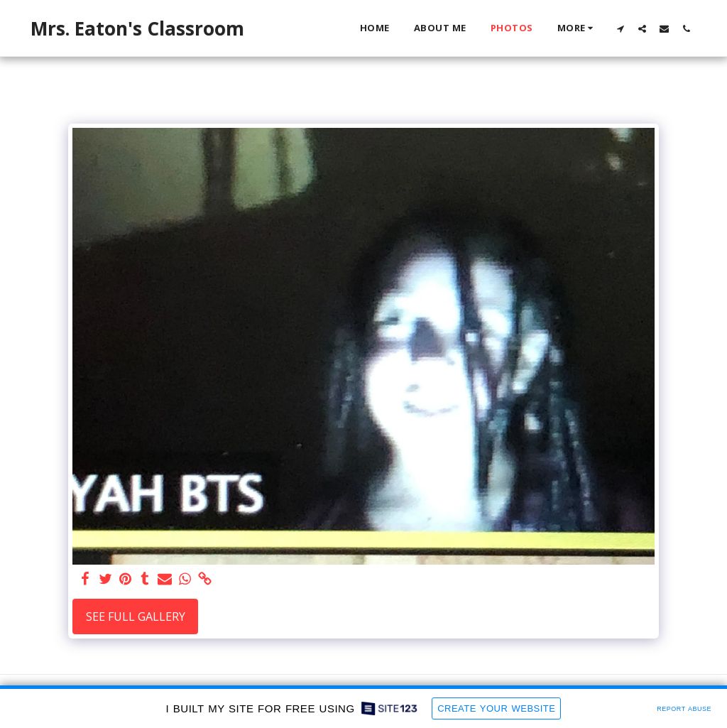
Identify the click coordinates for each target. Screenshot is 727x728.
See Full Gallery (136, 616)
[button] (620, 28)
